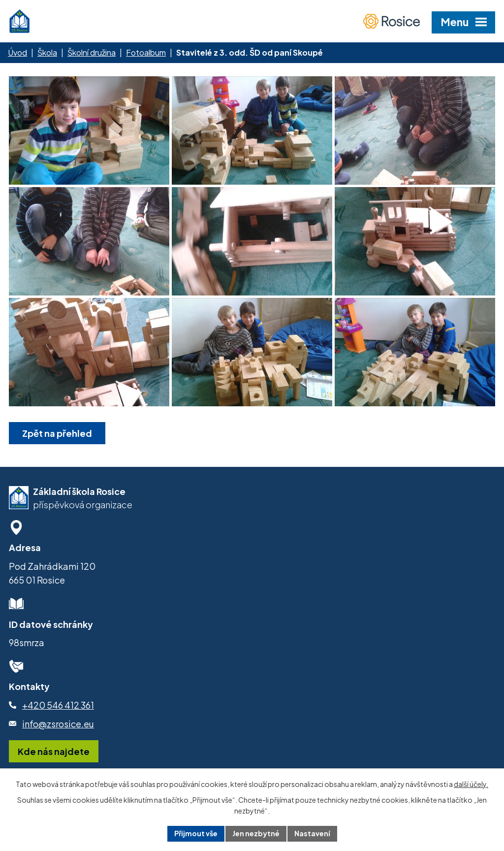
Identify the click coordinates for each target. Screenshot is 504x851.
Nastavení (312, 833)
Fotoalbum (146, 52)
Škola (47, 52)
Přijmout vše (196, 833)
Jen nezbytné (256, 833)
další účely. (471, 784)
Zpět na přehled (57, 433)
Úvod (17, 52)
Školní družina (92, 52)
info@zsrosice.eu (58, 724)
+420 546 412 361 (58, 705)
